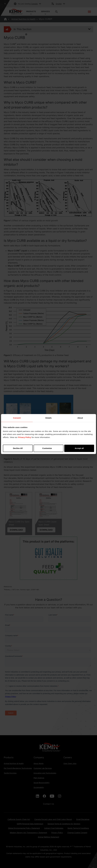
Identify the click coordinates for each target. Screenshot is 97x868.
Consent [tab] (17, 418)
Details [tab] (48, 418)
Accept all (79, 448)
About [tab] (80, 418)
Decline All (18, 448)
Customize (49, 448)
